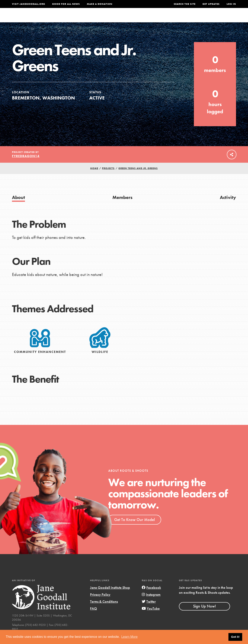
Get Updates (211, 4)
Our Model (155, 19)
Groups (198, 19)
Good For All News (66, 4)
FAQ (93, 616)
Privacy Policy (100, 602)
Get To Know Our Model (134, 528)
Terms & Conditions (104, 609)
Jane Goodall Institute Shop (110, 595)
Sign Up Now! (204, 614)
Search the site (185, 4)
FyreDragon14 (26, 164)
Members (122, 205)
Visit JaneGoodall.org (29, 4)
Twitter (149, 609)
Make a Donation (100, 4)
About (77, 19)
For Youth (98, 19)
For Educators (126, 19)
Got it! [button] (235, 637)
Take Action (223, 19)
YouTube (151, 616)
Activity (228, 205)
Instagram (151, 602)
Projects (178, 19)
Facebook (151, 595)
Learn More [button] (129, 637)
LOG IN (231, 4)
